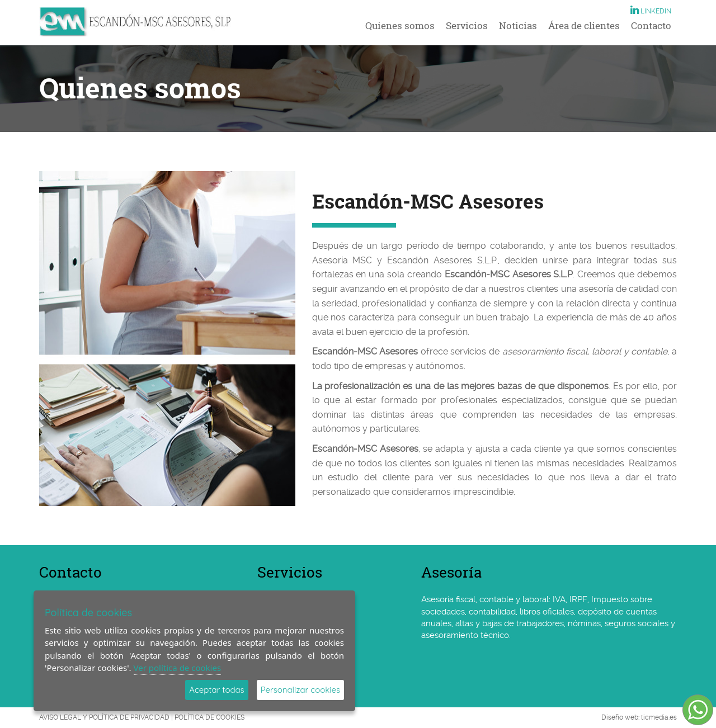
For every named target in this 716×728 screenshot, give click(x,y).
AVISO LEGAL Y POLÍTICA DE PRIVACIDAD (104, 717)
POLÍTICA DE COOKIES (209, 717)
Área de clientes (584, 25)
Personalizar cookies (300, 690)
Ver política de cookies (178, 668)
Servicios (467, 25)
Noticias (518, 25)
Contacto (651, 25)
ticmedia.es (659, 717)
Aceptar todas (216, 690)
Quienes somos (400, 25)
